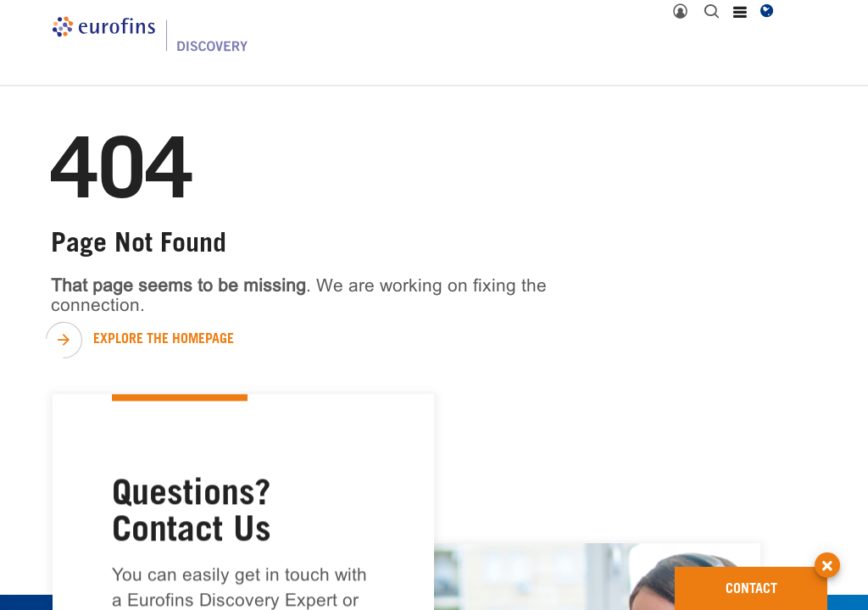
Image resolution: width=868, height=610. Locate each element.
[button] (827, 550)
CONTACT (777, 582)
